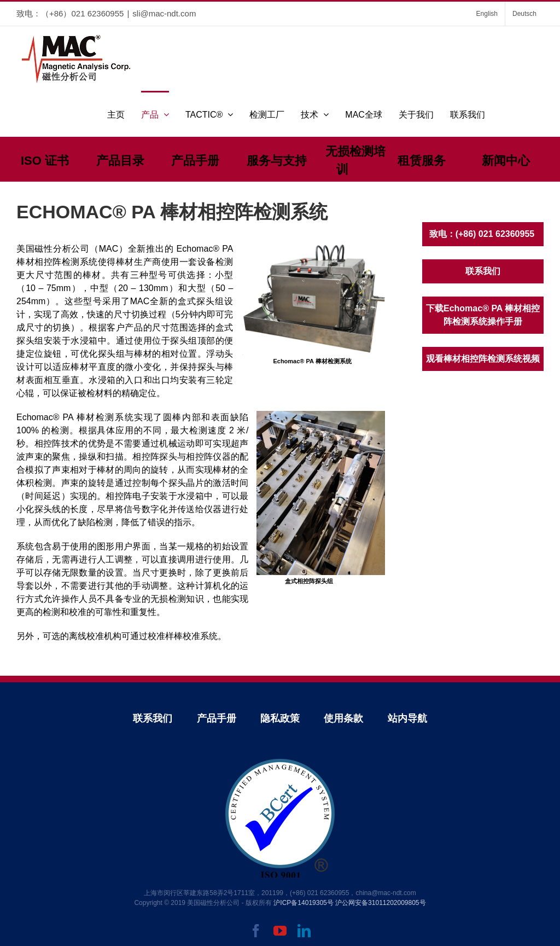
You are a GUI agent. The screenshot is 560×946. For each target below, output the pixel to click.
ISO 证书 (45, 161)
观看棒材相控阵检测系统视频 (483, 359)
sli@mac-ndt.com (164, 13)
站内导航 (407, 718)
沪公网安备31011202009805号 (380, 903)
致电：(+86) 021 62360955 (483, 234)
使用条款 (343, 718)
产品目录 (120, 161)
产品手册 (195, 161)
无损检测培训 (355, 160)
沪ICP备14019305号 (303, 903)
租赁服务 (422, 161)
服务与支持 (277, 161)
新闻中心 (506, 161)
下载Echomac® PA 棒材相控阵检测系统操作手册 (483, 315)
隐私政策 (280, 718)
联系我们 (483, 271)
